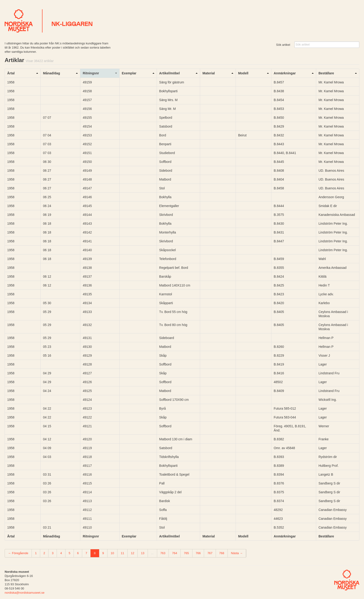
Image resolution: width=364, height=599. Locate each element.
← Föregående (18, 553)
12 (133, 553)
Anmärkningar (285, 73)
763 (163, 553)
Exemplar (129, 73)
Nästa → (237, 553)
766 (198, 553)
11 (122, 553)
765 (186, 553)
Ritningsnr (91, 73)
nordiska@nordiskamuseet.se (24, 593)
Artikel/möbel (170, 73)
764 (175, 553)
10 (112, 553)
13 (143, 553)
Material (209, 73)
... (152, 553)
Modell (243, 73)
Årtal (11, 73)
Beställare (326, 73)
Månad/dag (51, 73)
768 (222, 553)
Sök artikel (283, 45)
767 (210, 553)
